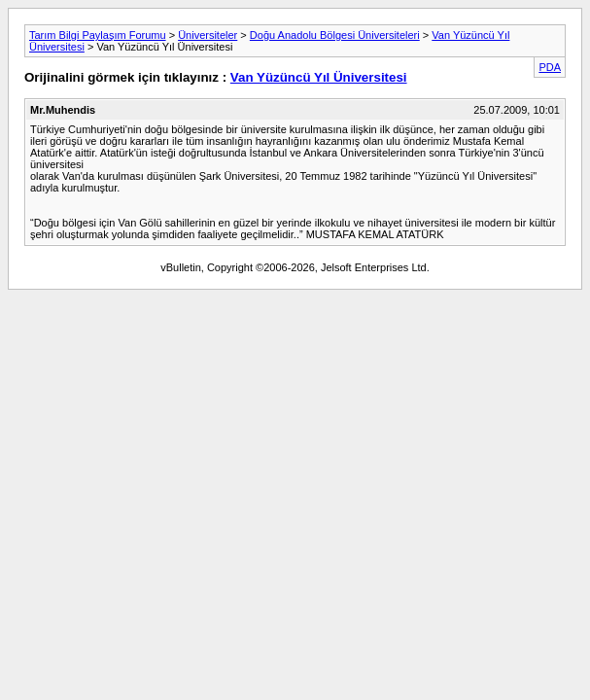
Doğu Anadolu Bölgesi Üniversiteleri (335, 35)
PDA (550, 67)
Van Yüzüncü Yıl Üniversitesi (319, 77)
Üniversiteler (208, 35)
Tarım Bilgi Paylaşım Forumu (98, 35)
